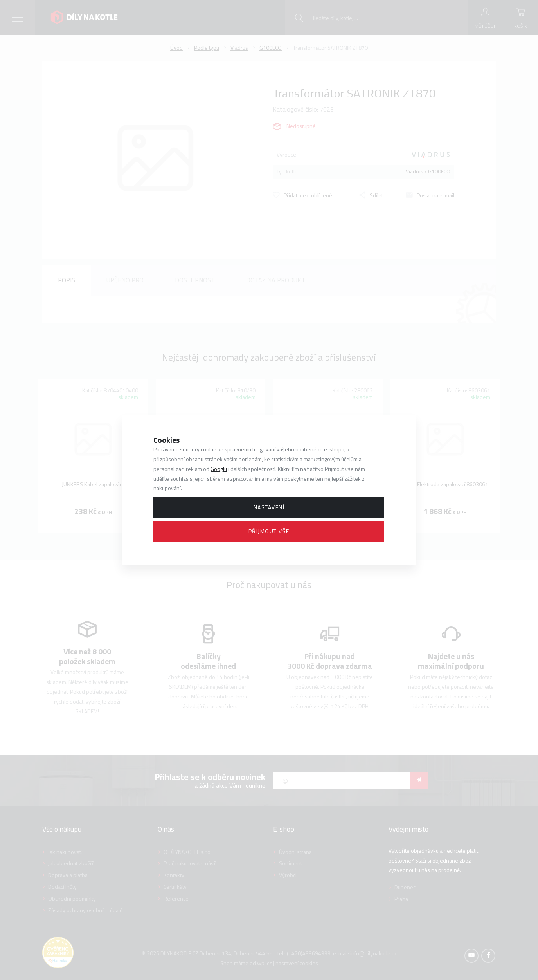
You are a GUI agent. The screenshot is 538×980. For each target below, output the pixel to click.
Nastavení (269, 507)
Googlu (219, 469)
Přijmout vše (269, 531)
